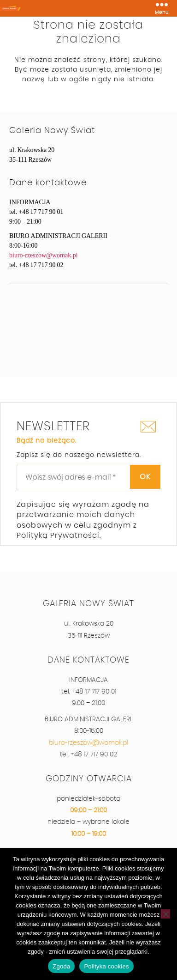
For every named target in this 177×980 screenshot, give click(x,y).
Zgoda (61, 966)
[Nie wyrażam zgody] (165, 914)
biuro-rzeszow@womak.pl (44, 255)
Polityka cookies (106, 966)
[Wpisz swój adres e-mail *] (88, 477)
